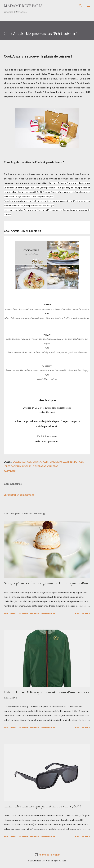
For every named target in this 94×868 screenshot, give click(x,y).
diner (53, 462)
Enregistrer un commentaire (19, 495)
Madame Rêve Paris (23, 6)
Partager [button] (10, 471)
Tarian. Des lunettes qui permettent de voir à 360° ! (42, 806)
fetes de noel (75, 462)
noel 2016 (28, 466)
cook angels (41, 462)
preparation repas (47, 466)
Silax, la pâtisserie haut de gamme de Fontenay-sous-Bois (46, 583)
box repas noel (22, 462)
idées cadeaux (13, 466)
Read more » (83, 613)
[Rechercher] (81, 6)
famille (62, 462)
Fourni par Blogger (47, 855)
